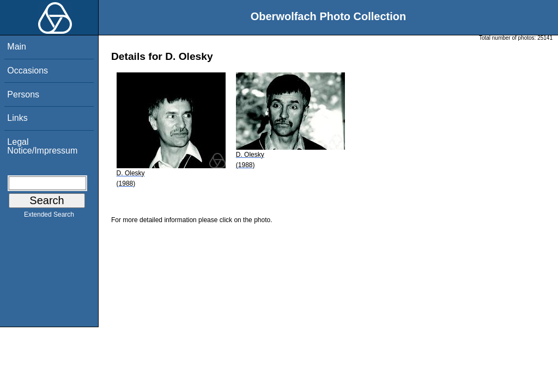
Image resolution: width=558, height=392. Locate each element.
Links (17, 118)
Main (17, 47)
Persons (23, 94)
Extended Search (49, 217)
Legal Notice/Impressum (42, 146)
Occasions (28, 71)
